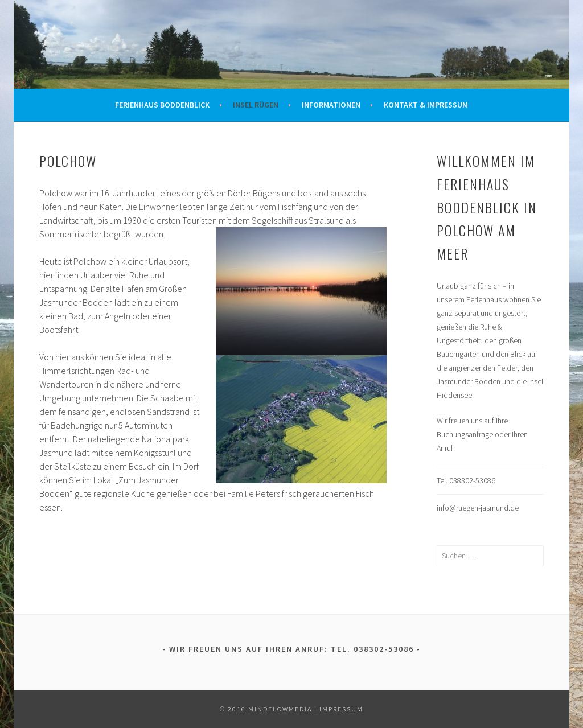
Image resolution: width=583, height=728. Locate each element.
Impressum (341, 709)
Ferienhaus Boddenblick (162, 105)
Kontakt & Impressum (426, 105)
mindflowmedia (280, 709)
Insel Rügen (256, 105)
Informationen (331, 105)
